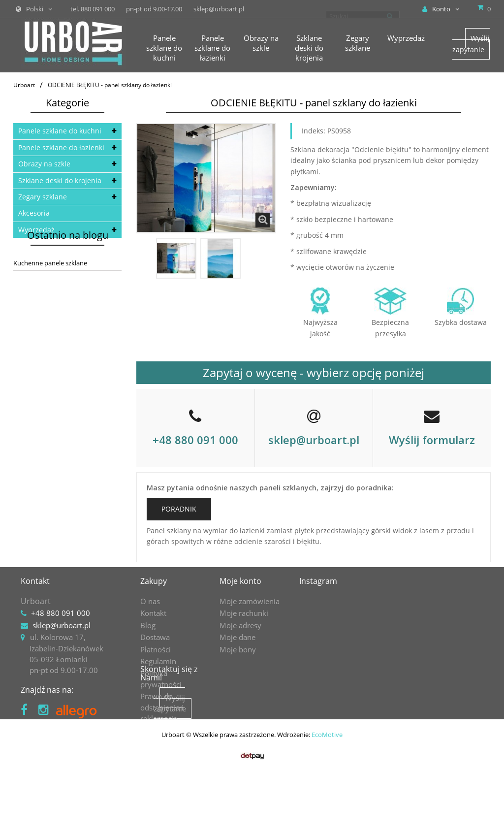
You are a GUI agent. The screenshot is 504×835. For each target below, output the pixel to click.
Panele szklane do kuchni (60, 131)
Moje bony (238, 649)
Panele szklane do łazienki (61, 147)
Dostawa (155, 637)
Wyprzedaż (36, 230)
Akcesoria (34, 213)
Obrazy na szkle (44, 164)
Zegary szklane (43, 197)
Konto (441, 9)
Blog (148, 625)
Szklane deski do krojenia (60, 180)
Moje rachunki (244, 613)
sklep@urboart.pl (314, 440)
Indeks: (314, 131)
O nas (150, 601)
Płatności (156, 649)
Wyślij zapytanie (471, 44)
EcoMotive (327, 808)
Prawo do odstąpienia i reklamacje (162, 707)
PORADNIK (179, 509)
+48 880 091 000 (195, 440)
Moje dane (237, 637)
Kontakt (153, 613)
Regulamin (158, 661)
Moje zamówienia (250, 601)
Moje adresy (240, 625)
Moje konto (240, 581)
